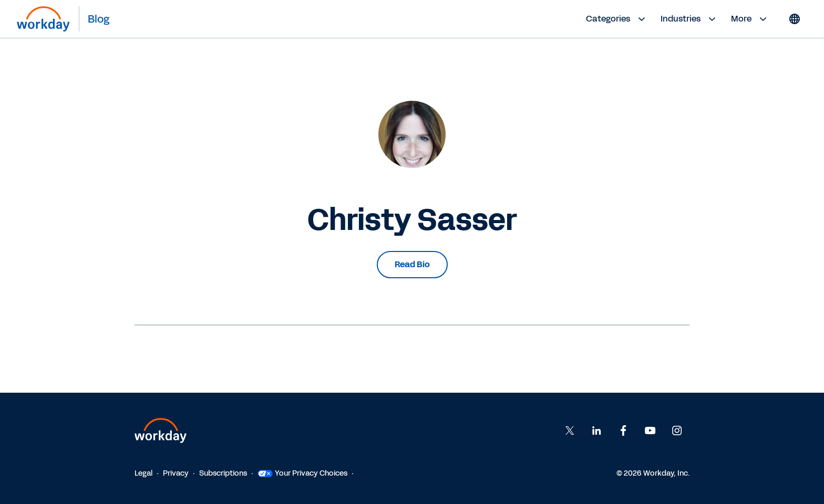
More (750, 19)
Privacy (176, 473)
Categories (617, 19)
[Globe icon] (795, 19)
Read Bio (412, 264)
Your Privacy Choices (302, 473)
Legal (143, 473)
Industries (689, 19)
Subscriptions (223, 473)
